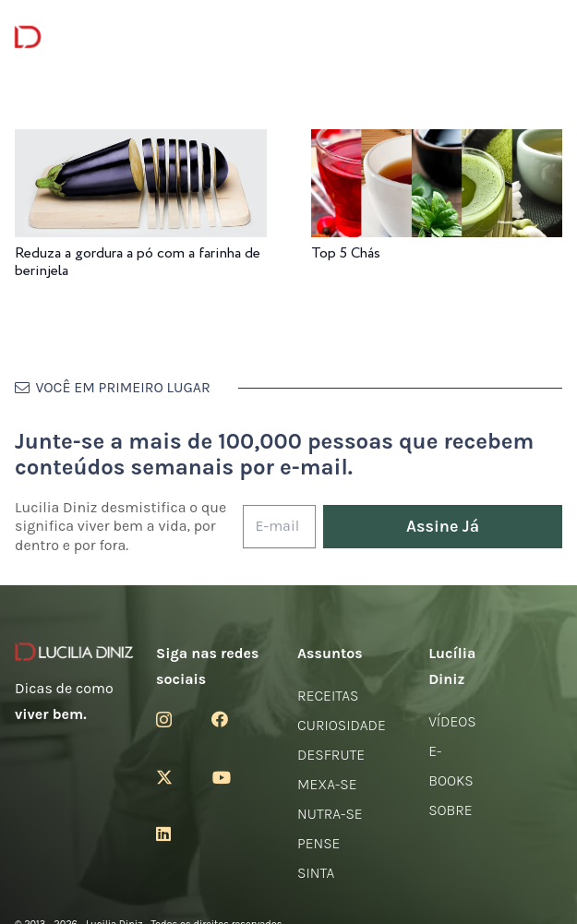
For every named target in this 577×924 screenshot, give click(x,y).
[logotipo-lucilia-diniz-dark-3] (90, 37)
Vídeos (452, 721)
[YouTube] (222, 777)
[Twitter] (164, 777)
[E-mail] (279, 527)
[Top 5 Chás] (437, 142)
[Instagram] (164, 720)
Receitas (328, 696)
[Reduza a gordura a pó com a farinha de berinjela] (141, 142)
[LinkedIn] (163, 834)
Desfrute (331, 755)
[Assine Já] (443, 527)
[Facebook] (220, 719)
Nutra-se (330, 814)
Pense (319, 843)
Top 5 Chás (346, 253)
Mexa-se (327, 784)
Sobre (451, 810)
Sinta (316, 873)
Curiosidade (342, 725)
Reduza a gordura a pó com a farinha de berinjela (138, 262)
